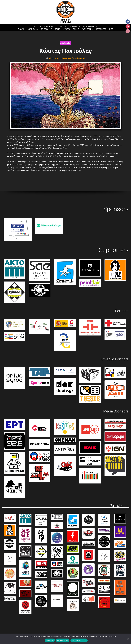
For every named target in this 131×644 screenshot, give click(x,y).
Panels (76, 29)
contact (75, 26)
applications (39, 26)
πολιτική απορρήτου (89, 26)
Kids (111, 29)
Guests (21, 29)
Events (67, 29)
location (49, 26)
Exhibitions (33, 29)
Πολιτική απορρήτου (79, 640)
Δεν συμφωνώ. (63, 640)
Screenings (101, 29)
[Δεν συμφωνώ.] (128, 639)
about (67, 26)
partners (59, 26)
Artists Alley (46, 29)
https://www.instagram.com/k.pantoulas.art (67, 58)
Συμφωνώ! (50, 640)
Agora (57, 29)
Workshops (87, 29)
